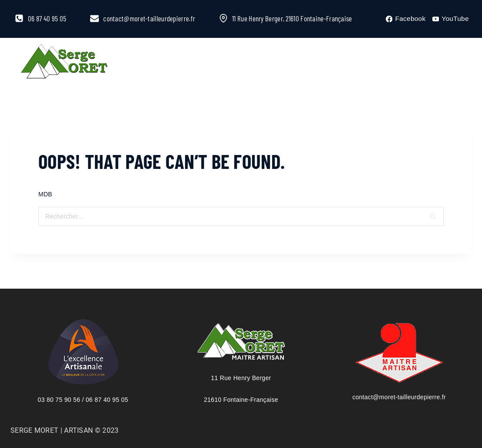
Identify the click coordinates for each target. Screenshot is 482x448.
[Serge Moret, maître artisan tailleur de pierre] (64, 63)
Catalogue (284, 62)
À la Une (223, 62)
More (338, 62)
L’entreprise (158, 62)
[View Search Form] (447, 63)
